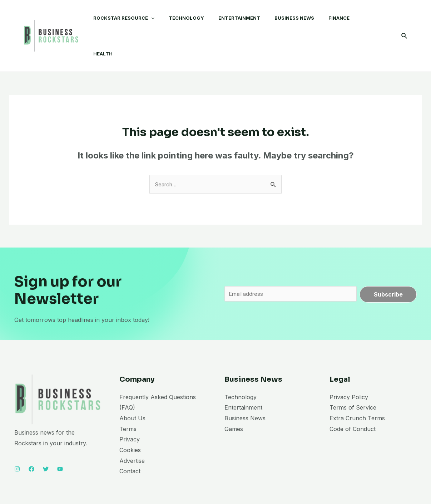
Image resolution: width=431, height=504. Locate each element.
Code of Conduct (353, 401)
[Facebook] (31, 442)
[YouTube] (60, 442)
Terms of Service (353, 380)
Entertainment (243, 380)
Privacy (130, 412)
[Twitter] (46, 442)
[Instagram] (17, 442)
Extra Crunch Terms (357, 391)
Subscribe (388, 267)
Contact (130, 444)
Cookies (130, 423)
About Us (132, 391)
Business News (245, 391)
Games (234, 401)
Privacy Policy (349, 370)
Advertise (132, 433)
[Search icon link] (405, 22)
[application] (144, 22)
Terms (128, 401)
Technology (241, 370)
